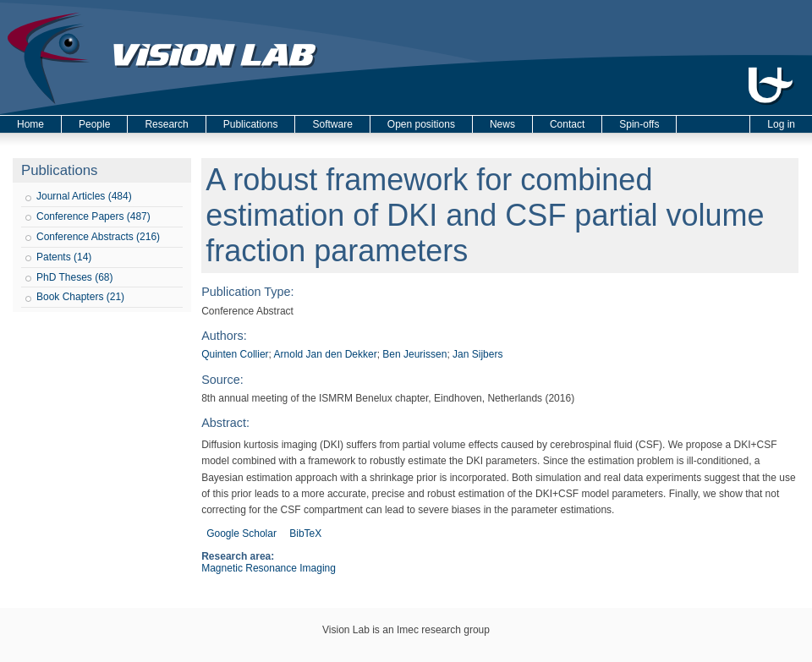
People (94, 124)
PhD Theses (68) (75, 277)
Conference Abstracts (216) (98, 237)
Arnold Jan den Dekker (326, 354)
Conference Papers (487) (93, 216)
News (502, 124)
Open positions (421, 124)
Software (332, 124)
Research (166, 124)
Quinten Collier (235, 354)
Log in (781, 124)
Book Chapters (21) (80, 297)
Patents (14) (64, 257)
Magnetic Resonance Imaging (269, 568)
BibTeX (305, 533)
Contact (567, 124)
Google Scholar (241, 533)
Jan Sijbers (477, 354)
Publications (251, 124)
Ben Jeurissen (414, 354)
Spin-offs (639, 124)
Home (30, 124)
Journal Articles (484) (84, 196)
